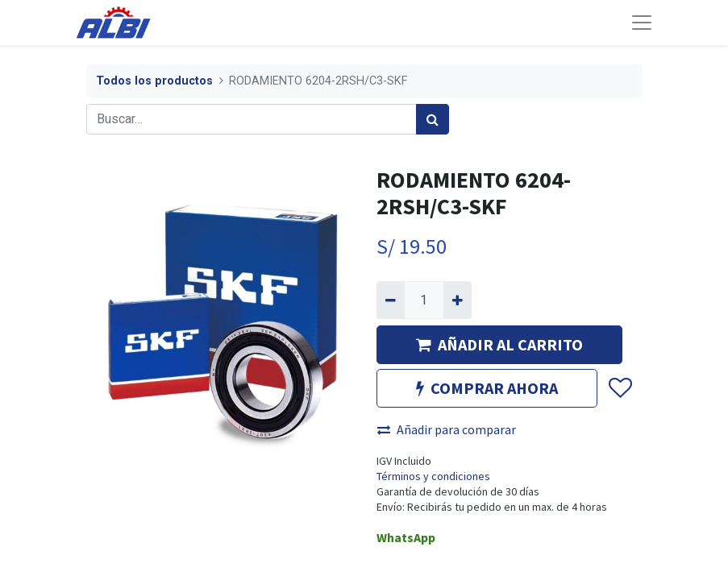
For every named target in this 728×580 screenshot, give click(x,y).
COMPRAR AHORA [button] (487, 388)
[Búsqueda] (433, 119)
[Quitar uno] (391, 300)
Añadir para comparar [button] (447, 429)
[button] (620, 388)
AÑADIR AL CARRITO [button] (499, 344)
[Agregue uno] (458, 300)
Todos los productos (154, 81)
